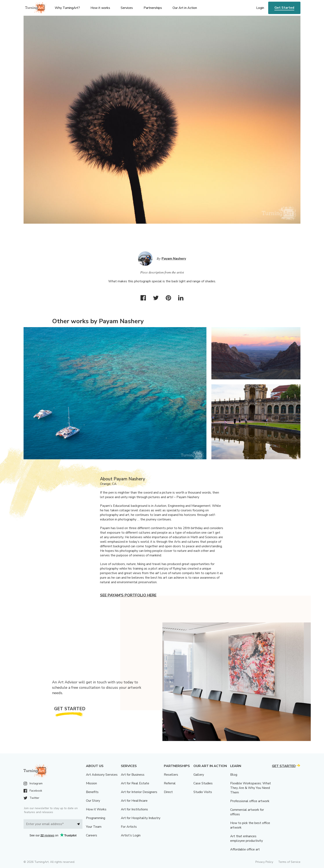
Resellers (171, 775)
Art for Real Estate (135, 783)
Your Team (94, 827)
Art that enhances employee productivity (247, 838)
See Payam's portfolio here (128, 595)
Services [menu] (127, 8)
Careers (92, 835)
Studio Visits (203, 792)
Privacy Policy (264, 862)
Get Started (284, 8)
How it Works (96, 809)
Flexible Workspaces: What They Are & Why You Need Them (251, 788)
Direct (168, 792)
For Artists (129, 827)
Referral (170, 783)
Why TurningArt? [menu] (67, 8)
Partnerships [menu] (153, 8)
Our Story (93, 801)
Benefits (92, 792)
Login (260, 8)
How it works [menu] (100, 8)
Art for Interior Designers (139, 792)
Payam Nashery (174, 259)
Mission (91, 783)
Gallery (199, 775)
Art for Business (133, 775)
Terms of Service (289, 862)
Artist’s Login (131, 835)
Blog (234, 775)
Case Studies (203, 783)
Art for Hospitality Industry (141, 818)
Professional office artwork (250, 801)
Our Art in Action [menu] (185, 8)
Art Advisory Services (102, 775)
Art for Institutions (134, 809)
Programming (96, 818)
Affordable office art (245, 849)
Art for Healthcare (134, 801)
